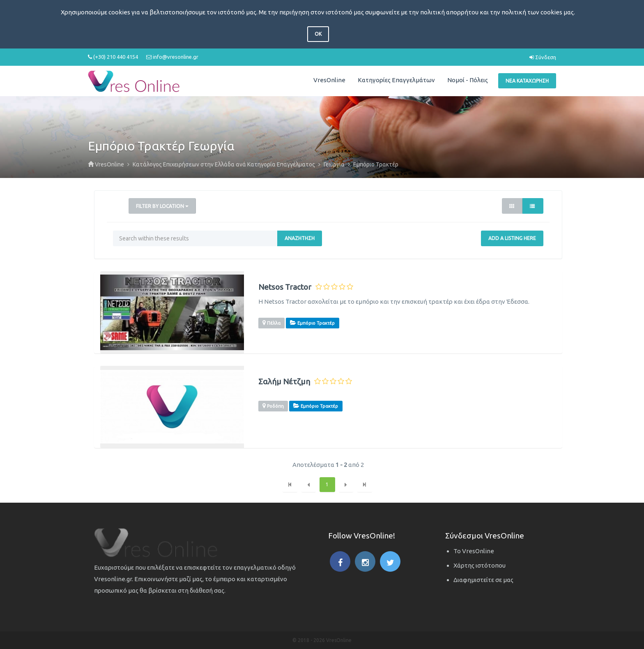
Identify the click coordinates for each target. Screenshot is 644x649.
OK (318, 34)
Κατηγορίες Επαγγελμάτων (396, 80)
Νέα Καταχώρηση (527, 81)
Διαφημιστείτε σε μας (483, 580)
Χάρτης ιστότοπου (480, 565)
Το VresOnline (474, 551)
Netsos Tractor (285, 287)
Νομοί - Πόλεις (468, 80)
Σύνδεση (543, 57)
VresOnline (329, 80)
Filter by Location (162, 206)
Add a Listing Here (512, 238)
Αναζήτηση (300, 238)
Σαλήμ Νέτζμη (284, 382)
